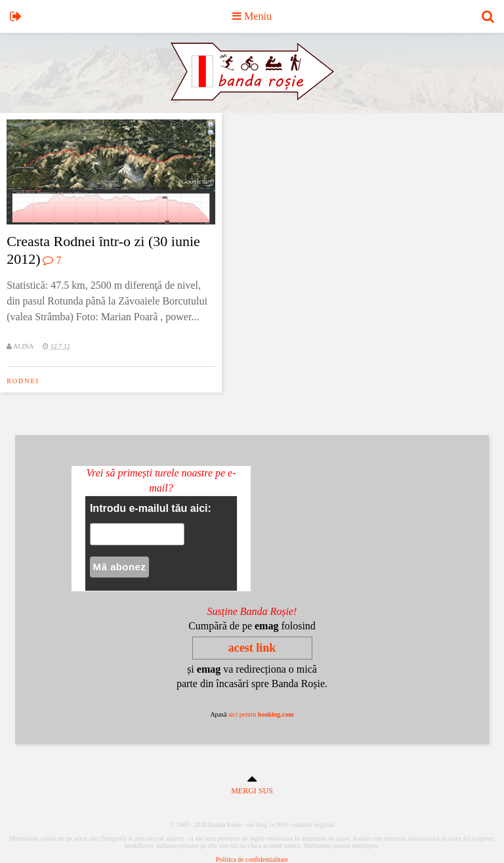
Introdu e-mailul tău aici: (151, 508)
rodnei (23, 381)
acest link (252, 648)
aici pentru (261, 714)
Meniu (252, 16)
